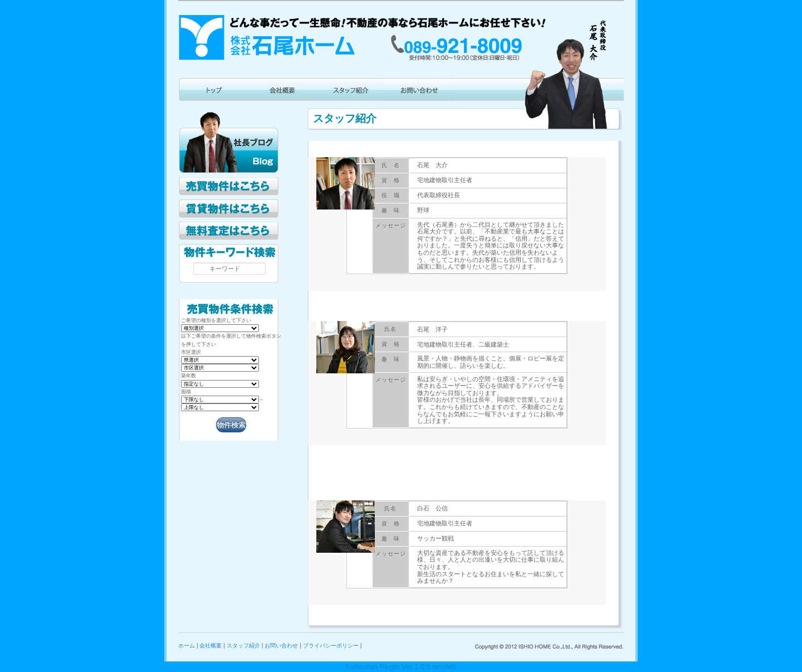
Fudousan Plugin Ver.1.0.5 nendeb (401, 667)
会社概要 (211, 646)
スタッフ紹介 (243, 646)
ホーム (187, 646)
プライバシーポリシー (331, 646)
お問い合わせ (281, 646)
